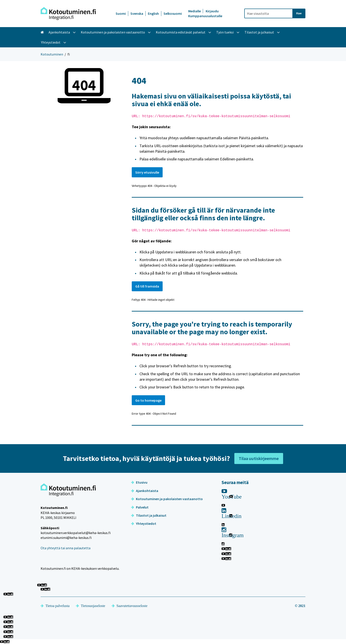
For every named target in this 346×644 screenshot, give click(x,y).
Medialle (195, 11)
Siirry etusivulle (147, 172)
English (153, 13)
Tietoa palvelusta (55, 606)
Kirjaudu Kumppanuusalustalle (205, 13)
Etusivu (139, 482)
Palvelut (140, 507)
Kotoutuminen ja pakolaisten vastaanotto (167, 499)
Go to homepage (148, 400)
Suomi (121, 13)
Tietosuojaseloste (91, 606)
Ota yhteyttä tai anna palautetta (66, 548)
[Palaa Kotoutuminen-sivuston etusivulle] (68, 14)
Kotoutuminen (52, 54)
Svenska (137, 13)
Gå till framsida (147, 286)
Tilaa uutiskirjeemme (259, 458)
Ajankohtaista (145, 491)
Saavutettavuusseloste (130, 606)
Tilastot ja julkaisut (149, 515)
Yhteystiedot (144, 523)
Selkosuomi (173, 13)
